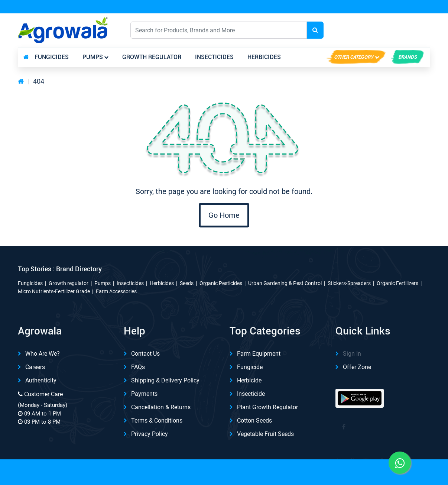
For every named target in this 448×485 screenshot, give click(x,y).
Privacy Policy (150, 434)
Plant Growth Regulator (267, 407)
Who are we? (43, 354)
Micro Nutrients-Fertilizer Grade (54, 291)
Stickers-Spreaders (349, 283)
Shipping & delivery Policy (165, 380)
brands (408, 57)
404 (39, 81)
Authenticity (41, 380)
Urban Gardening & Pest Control (285, 283)
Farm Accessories (116, 291)
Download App (349, 7)
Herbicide (249, 380)
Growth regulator (152, 57)
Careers (35, 367)
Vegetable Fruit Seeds (265, 434)
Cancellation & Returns (161, 407)
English (361, 30)
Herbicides (264, 57)
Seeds (187, 283)
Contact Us (145, 354)
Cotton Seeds (254, 421)
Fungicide (250, 367)
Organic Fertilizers (397, 283)
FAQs (138, 367)
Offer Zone (357, 367)
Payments (144, 394)
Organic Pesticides (221, 283)
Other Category (354, 57)
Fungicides (52, 57)
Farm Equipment (259, 354)
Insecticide (251, 394)
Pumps (93, 57)
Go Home (224, 215)
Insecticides (214, 57)
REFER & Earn (409, 7)
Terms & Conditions (157, 421)
